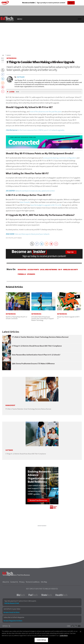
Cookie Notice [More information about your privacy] (64, 636)
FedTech (33, 595)
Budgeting (22, 270)
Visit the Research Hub (12, 603)
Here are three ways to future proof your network (27, 234)
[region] (42, 636)
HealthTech (61, 595)
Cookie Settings (41, 640)
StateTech (47, 595)
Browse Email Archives (12, 612)
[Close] (80, 632)
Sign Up (70, 3)
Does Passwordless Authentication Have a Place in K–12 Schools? (36, 355)
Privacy (22, 582)
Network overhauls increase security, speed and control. (30, 191)
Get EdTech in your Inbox (12, 609)
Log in (79, 19)
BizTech (21, 595)
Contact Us (14, 582)
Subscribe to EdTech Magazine (14, 617)
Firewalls (22, 274)
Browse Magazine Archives (13, 621)
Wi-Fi (60, 270)
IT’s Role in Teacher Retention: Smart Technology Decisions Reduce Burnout (40, 337)
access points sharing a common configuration (60, 158)
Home (3, 55)
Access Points (33, 270)
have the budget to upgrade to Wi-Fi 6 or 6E (46, 205)
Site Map (44, 582)
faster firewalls (25, 202)
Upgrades (31, 274)
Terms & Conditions (33, 582)
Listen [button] (12, 92)
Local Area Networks (49, 270)
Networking (9, 55)
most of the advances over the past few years (46, 112)
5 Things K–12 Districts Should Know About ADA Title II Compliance (37, 346)
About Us (6, 582)
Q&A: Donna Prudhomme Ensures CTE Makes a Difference (33, 364)
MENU (20, 19)
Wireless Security (71, 270)
